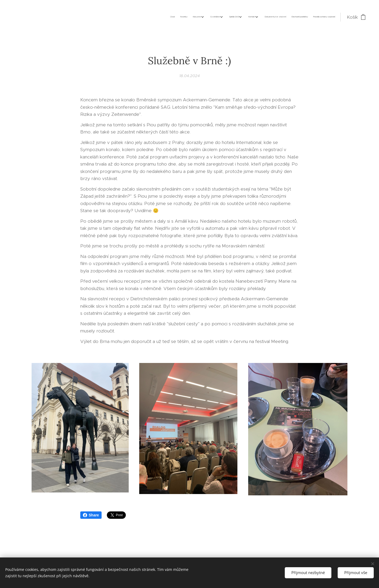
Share (91, 515)
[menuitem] (278, 17)
